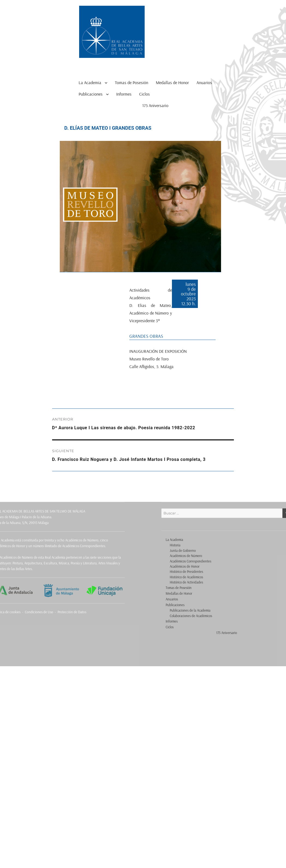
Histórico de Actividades (186, 582)
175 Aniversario (155, 105)
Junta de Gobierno (183, 550)
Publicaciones (91, 94)
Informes (124, 94)
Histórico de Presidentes (186, 571)
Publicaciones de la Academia (190, 610)
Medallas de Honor (172, 82)
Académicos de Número (186, 556)
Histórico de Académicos (186, 577)
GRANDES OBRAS (146, 336)
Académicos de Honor (185, 566)
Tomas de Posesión (132, 82)
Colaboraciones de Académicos (191, 616)
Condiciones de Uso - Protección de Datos (56, 612)
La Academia (90, 82)
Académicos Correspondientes (190, 561)
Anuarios (204, 82)
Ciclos (145, 94)
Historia (175, 545)
